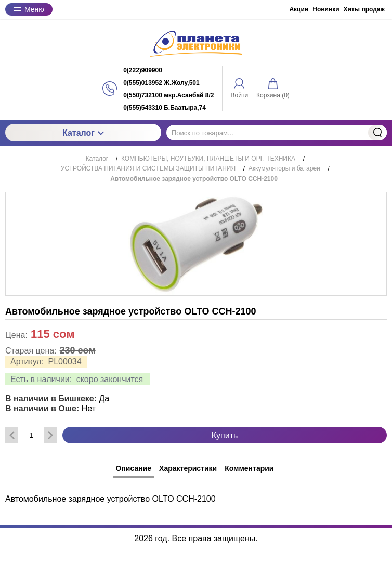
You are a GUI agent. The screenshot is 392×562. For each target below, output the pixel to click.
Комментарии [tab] (249, 468)
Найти (377, 133)
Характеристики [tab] (188, 468)
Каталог (83, 133)
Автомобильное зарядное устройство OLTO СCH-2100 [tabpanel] (110, 499)
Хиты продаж (364, 9)
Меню (29, 9)
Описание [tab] (134, 468)
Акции (299, 9)
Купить (225, 435)
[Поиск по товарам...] (277, 133)
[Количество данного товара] (31, 435)
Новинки (326, 9)
